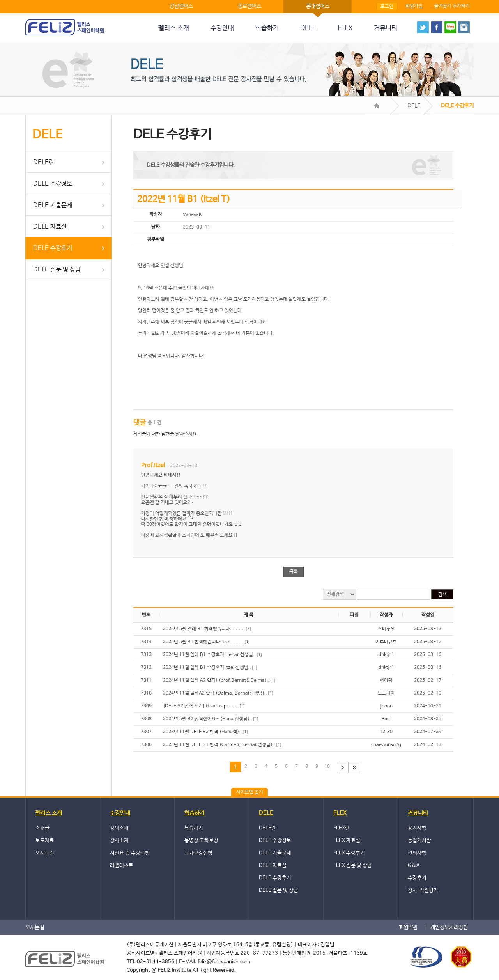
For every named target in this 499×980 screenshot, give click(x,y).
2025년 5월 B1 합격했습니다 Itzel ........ (207, 642)
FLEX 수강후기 (349, 853)
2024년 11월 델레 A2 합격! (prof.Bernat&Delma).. (219, 681)
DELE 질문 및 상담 (57, 270)
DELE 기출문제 (53, 205)
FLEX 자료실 (347, 841)
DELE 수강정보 (53, 184)
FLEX (345, 28)
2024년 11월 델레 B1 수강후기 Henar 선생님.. (213, 655)
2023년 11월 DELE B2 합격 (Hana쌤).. (206, 732)
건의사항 (417, 853)
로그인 (387, 7)
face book (437, 27)
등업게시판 (419, 841)
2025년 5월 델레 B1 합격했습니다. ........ (207, 629)
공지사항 (417, 828)
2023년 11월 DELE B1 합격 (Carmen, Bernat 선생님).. (222, 745)
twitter (423, 27)
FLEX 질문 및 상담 (353, 866)
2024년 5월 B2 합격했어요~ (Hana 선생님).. (211, 719)
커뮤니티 (386, 28)
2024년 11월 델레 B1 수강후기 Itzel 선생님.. (210, 668)
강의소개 (119, 828)
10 (327, 767)
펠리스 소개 (174, 28)
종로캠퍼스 (249, 6)
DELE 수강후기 (53, 248)
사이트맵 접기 (250, 792)
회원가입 (414, 6)
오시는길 (45, 853)
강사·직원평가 (423, 891)
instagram (464, 27)
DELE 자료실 (50, 227)
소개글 (42, 828)
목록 (294, 572)
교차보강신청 (198, 853)
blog (450, 27)
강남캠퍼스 (181, 6)
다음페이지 (343, 767)
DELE (308, 28)
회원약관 (408, 927)
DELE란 (44, 162)
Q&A (414, 866)
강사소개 (119, 841)
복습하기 (194, 828)
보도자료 (45, 841)
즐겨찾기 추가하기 (452, 6)
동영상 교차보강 (201, 841)
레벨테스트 (122, 866)
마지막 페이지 (354, 767)
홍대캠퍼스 (318, 6)
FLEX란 (342, 828)
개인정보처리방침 (449, 927)
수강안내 (222, 28)
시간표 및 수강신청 (130, 853)
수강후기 (417, 878)
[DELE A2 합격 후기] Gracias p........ (204, 706)
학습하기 (267, 28)
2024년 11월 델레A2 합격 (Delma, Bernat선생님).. (218, 693)
